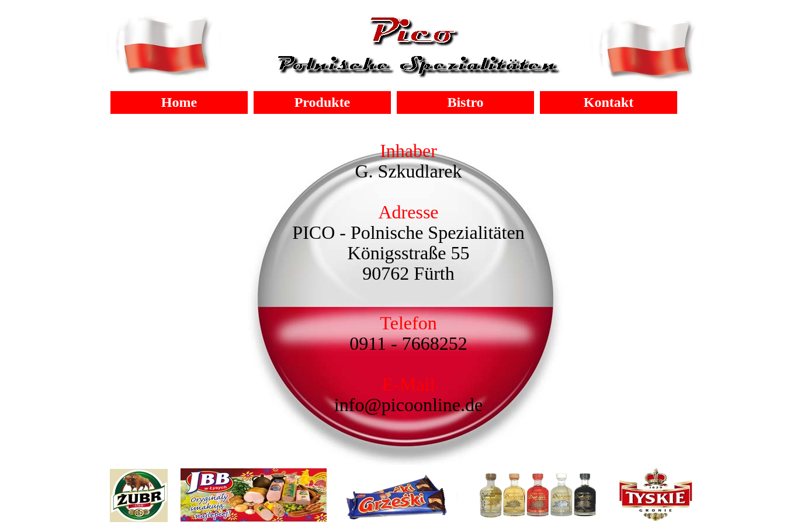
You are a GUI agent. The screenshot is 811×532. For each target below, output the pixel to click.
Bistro (465, 102)
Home (179, 102)
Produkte (323, 102)
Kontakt (609, 102)
